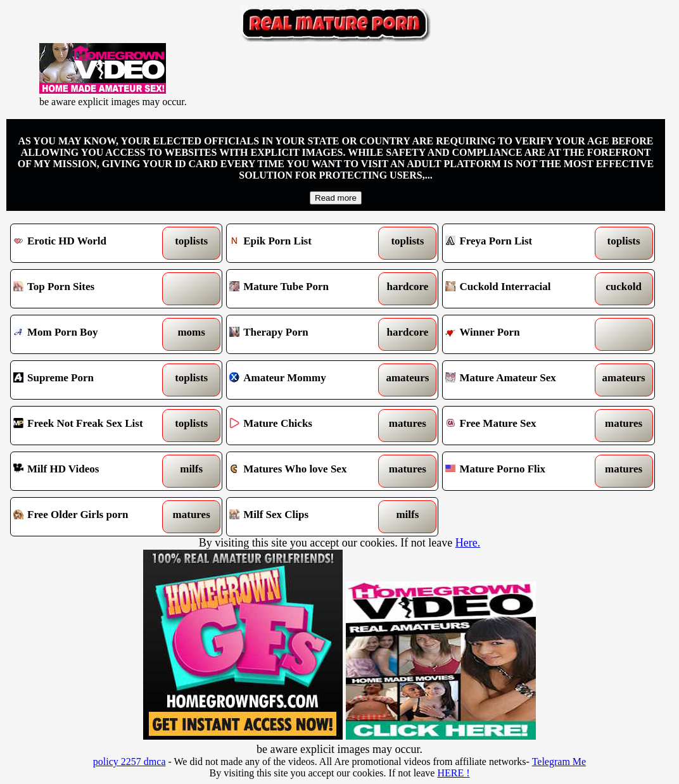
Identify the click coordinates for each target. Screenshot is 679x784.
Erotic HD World (89, 243)
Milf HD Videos (89, 471)
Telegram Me (559, 762)
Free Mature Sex (521, 426)
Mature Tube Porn (305, 289)
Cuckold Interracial (521, 289)
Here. (468, 543)
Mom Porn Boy (89, 334)
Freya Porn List (521, 243)
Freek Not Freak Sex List (89, 426)
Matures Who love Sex (305, 471)
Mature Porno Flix (521, 471)
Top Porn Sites (89, 289)
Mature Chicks (305, 426)
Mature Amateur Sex (521, 380)
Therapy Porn (305, 334)
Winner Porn (521, 334)
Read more (336, 198)
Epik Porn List (305, 243)
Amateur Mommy (305, 380)
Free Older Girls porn (89, 517)
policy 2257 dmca (130, 762)
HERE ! (453, 773)
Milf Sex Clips (305, 517)
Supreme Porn (89, 380)
